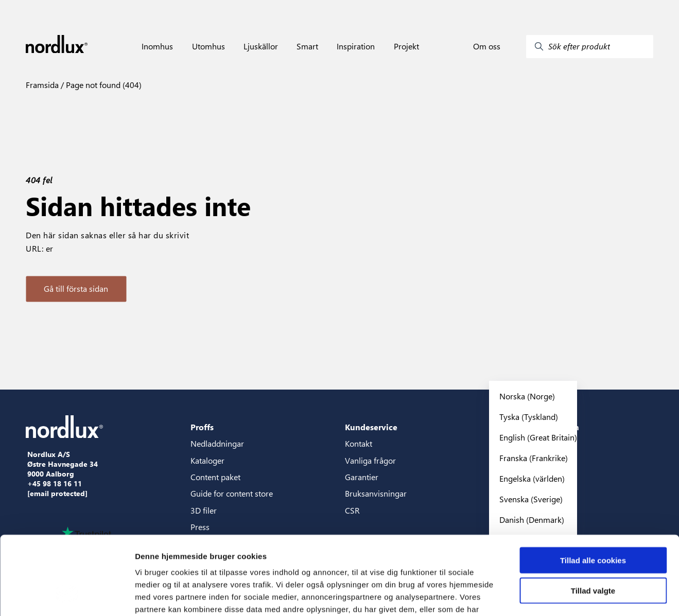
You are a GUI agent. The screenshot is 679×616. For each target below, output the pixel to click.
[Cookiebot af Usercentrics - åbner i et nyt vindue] (67, 596)
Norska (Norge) (527, 396)
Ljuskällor (261, 46)
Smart (307, 46)
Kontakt (359, 443)
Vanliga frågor (370, 460)
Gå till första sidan (76, 288)
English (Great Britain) (538, 437)
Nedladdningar (217, 443)
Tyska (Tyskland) (529, 417)
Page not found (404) (103, 85)
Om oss (487, 46)
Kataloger (207, 460)
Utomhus (208, 46)
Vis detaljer (535, 596)
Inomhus (157, 46)
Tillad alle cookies (593, 493)
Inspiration (356, 46)
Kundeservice (371, 427)
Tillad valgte (593, 523)
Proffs (202, 427)
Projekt (406, 46)
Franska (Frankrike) (534, 458)
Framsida (42, 85)
